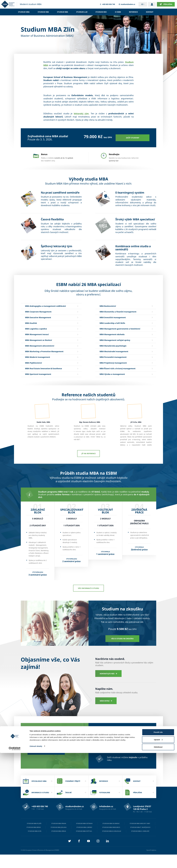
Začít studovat (133, 138)
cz (142, 4)
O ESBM (118, 12)
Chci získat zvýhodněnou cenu (46, 765)
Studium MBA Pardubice (111, 841)
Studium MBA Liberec (84, 841)
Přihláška (166, 4)
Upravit (158, 855)
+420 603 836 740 (107, 4)
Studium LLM (82, 12)
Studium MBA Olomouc (111, 837)
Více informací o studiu (88, 602)
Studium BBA (63, 12)
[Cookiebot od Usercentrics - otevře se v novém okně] (15, 864)
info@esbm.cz (106, 820)
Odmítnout (158, 862)
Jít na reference (89, 467)
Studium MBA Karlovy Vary (140, 837)
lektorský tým (81, 113)
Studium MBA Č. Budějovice (140, 841)
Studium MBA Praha (59, 837)
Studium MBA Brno (34, 841)
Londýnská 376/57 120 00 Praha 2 (142, 821)
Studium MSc (101, 12)
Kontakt (150, 12)
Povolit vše (158, 847)
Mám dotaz (106, 714)
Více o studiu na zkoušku (122, 652)
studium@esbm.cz (127, 4)
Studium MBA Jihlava (59, 841)
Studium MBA (24, 12)
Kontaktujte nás (108, 687)
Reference (133, 12)
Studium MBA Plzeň (34, 837)
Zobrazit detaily (36, 861)
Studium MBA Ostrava (84, 837)
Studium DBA (43, 12)
